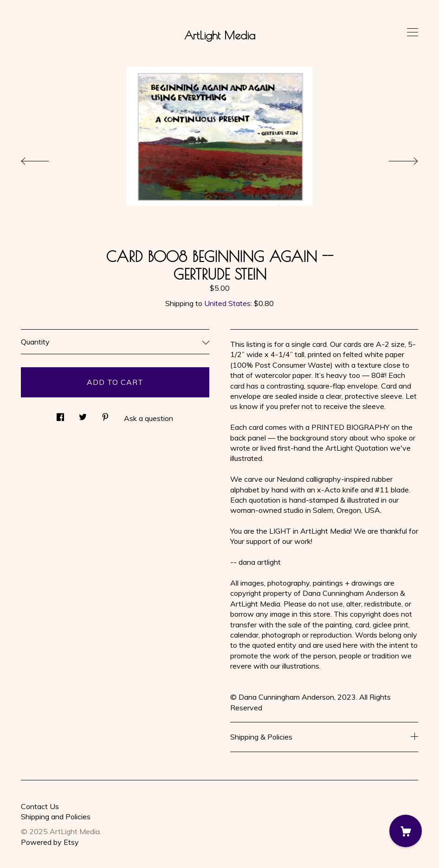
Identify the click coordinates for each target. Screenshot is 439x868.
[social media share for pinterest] (105, 414)
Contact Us (40, 806)
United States (227, 303)
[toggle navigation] (413, 32)
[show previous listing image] (44, 159)
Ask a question (148, 418)
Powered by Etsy (50, 842)
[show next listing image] (395, 159)
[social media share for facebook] (60, 414)
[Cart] (406, 831)
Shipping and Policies (56, 817)
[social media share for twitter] (83, 414)
